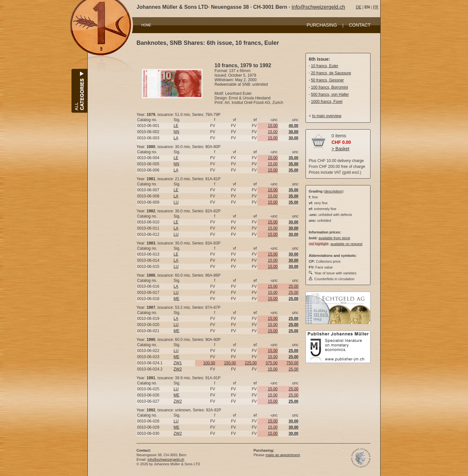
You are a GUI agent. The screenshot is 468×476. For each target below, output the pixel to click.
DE (359, 7)
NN (176, 132)
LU (176, 202)
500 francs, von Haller (330, 94)
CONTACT (360, 25)
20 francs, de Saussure (331, 73)
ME (176, 299)
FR (376, 7)
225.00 (251, 363)
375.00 (272, 363)
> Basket (340, 149)
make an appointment (283, 455)
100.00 (209, 363)
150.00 (230, 363)
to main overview (327, 116)
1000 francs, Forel (327, 102)
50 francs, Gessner (327, 80)
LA (176, 138)
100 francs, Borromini (330, 87)
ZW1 (178, 363)
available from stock (334, 238)
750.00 (292, 363)
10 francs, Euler (325, 66)
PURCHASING (322, 25)
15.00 (273, 126)
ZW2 (178, 369)
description (333, 191)
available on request (346, 244)
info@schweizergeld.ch (318, 7)
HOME (146, 25)
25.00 (293, 286)
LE (176, 126)
